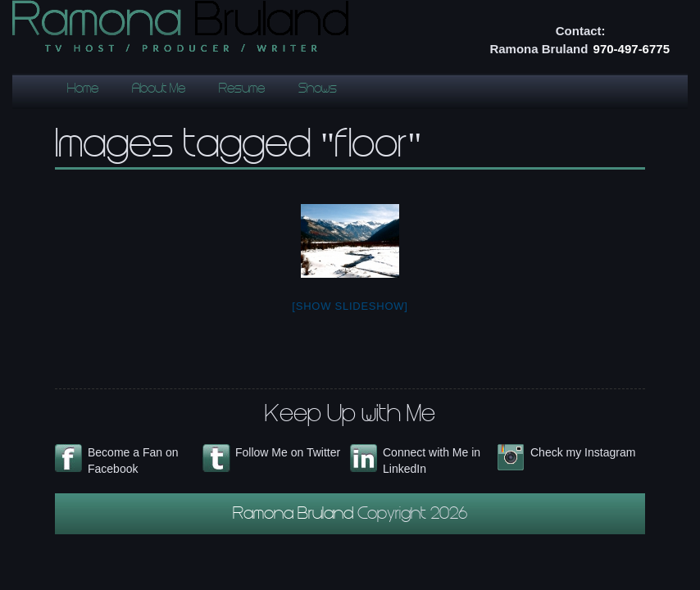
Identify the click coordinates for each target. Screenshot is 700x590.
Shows (318, 90)
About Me (159, 90)
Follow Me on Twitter (288, 452)
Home (83, 90)
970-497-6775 (632, 49)
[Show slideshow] (350, 306)
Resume (242, 90)
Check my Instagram (583, 452)
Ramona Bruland (295, 515)
